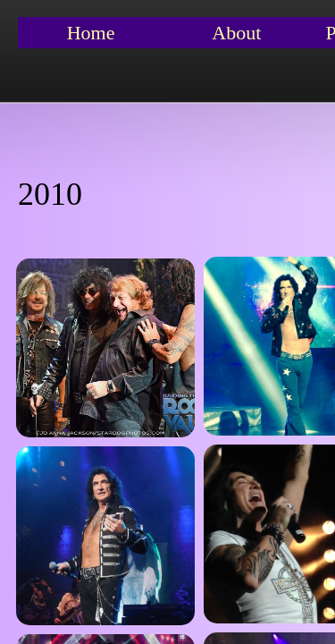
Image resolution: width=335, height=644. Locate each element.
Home (91, 33)
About (236, 33)
